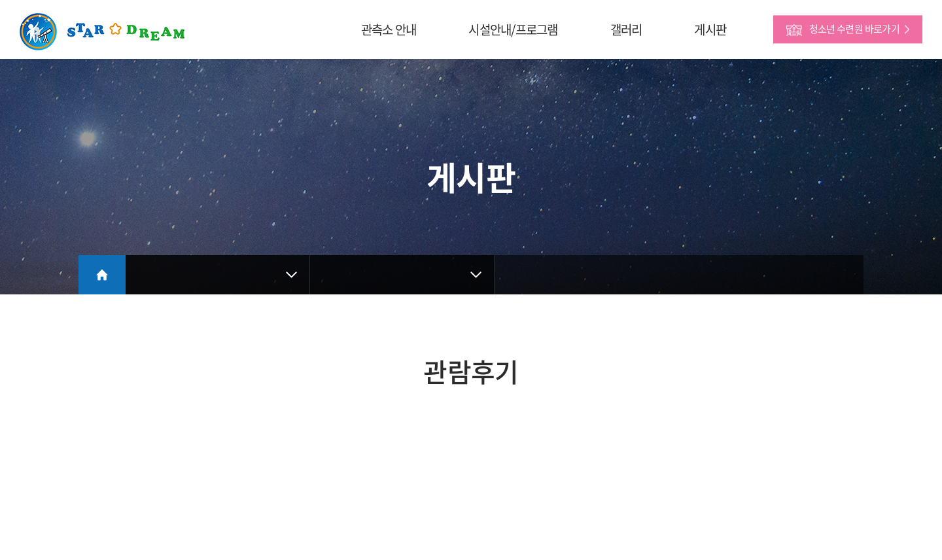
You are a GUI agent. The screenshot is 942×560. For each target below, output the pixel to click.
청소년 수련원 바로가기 (854, 29)
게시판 (710, 29)
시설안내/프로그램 (513, 29)
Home (102, 275)
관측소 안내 (389, 29)
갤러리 (626, 29)
